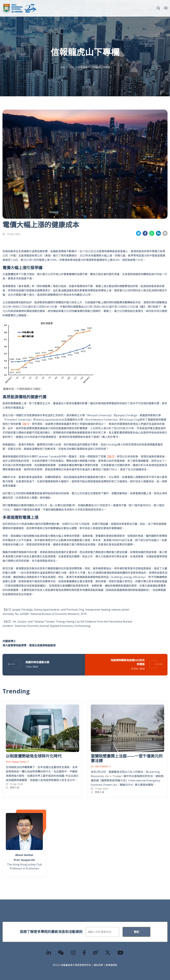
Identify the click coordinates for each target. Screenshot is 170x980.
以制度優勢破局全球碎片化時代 (34, 756)
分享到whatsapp (152, 233)
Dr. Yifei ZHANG (101, 766)
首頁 (63, 67)
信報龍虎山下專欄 (101, 67)
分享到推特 (138, 233)
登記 (147, 932)
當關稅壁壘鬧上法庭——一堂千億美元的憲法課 (127, 758)
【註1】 (25, 424)
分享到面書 (145, 233)
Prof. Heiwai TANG (17, 762)
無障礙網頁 (111, 965)
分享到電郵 (165, 233)
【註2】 (110, 456)
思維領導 (83, 67)
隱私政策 (98, 965)
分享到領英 (158, 233)
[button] (158, 8)
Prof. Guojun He (24, 860)
